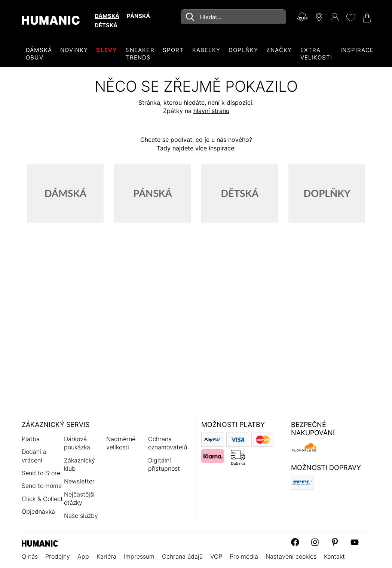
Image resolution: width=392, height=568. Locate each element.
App (83, 556)
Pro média (244, 556)
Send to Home (42, 486)
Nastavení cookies (291, 556)
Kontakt (334, 556)
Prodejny (58, 556)
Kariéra (106, 556)
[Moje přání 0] (350, 18)
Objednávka (38, 511)
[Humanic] (40, 543)
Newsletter (79, 481)
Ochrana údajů (182, 556)
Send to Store (41, 473)
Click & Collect (42, 499)
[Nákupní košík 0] (366, 18)
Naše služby (81, 516)
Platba (31, 439)
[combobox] (233, 17)
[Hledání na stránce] (233, 17)
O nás (30, 556)
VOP (216, 556)
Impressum (139, 556)
